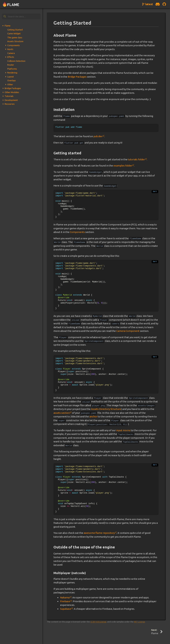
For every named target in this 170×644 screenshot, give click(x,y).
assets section (62, 413)
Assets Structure (15, 41)
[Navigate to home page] (11, 4)
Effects (11, 57)
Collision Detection (16, 61)
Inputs (10, 49)
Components (14, 45)
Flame (8, 26)
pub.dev (98, 136)
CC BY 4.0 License (98, 622)
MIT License (139, 622)
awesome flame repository (99, 533)
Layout (11, 77)
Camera (11, 53)
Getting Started (15, 30)
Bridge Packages (13, 88)
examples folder (123, 166)
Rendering (12, 73)
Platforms (12, 69)
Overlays (12, 80)
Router (11, 65)
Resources (10, 104)
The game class (15, 37)
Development (11, 100)
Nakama (65, 597)
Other (10, 84)
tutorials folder (136, 159)
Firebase (65, 601)
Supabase (66, 609)
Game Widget (14, 33)
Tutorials (9, 96)
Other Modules (12, 92)
